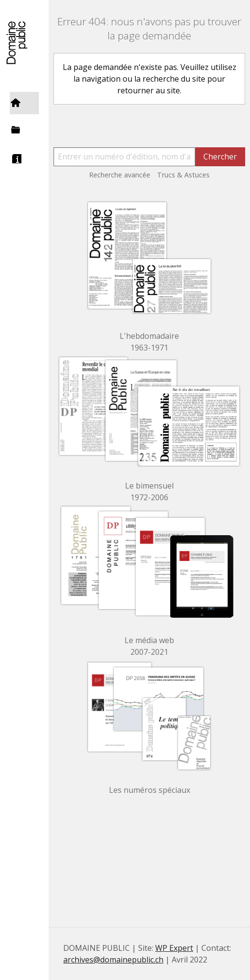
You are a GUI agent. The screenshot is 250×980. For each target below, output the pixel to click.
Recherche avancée (120, 175)
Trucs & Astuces (183, 175)
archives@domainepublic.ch (113, 960)
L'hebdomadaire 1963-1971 (149, 342)
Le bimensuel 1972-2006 (149, 491)
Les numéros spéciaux (150, 790)
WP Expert (174, 948)
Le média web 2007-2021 (149, 646)
